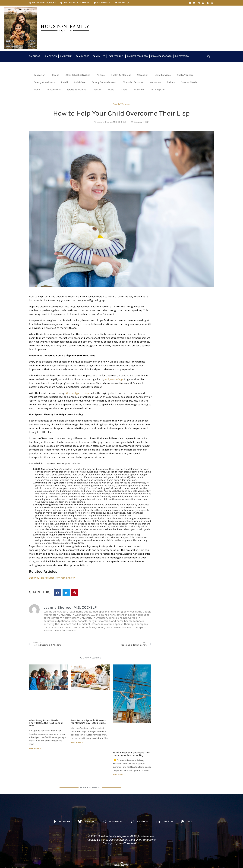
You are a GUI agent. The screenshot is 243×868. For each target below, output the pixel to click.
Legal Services (163, 75)
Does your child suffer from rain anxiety (52, 578)
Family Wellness (121, 104)
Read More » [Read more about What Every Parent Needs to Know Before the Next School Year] (35, 748)
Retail (64, 82)
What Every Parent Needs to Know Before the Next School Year (46, 723)
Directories (182, 56)
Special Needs (189, 82)
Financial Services (133, 82)
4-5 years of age (114, 379)
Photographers (185, 75)
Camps (55, 75)
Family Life (99, 56)
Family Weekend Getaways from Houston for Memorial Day (131, 754)
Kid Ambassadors (161, 56)
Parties (101, 75)
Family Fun (66, 56)
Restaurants (54, 90)
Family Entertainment (104, 82)
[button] (209, 56)
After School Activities (78, 75)
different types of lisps (77, 393)
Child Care (80, 82)
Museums (139, 90)
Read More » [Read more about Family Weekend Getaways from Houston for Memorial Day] (119, 775)
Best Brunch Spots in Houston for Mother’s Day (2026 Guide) (89, 722)
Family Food (83, 56)
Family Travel (116, 56)
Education (39, 75)
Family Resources (137, 56)
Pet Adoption (158, 90)
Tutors (111, 90)
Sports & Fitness (76, 90)
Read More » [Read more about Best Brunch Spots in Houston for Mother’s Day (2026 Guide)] (77, 743)
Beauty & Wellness (44, 82)
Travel (37, 90)
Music (124, 90)
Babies (171, 82)
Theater (97, 90)
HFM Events (50, 56)
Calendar (35, 56)
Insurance (155, 82)
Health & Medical (121, 75)
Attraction (143, 75)
